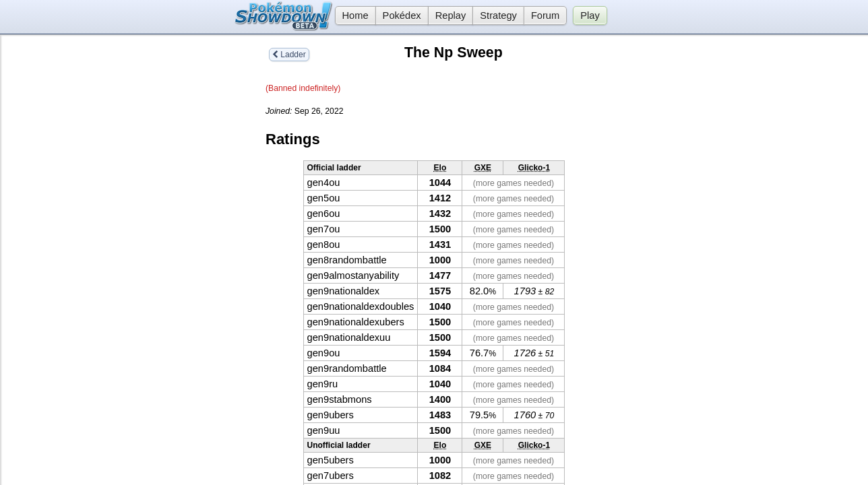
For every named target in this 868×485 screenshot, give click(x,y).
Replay (451, 15)
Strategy (498, 15)
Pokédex (402, 15)
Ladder (289, 55)
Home (352, 15)
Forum (545, 15)
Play (590, 15)
